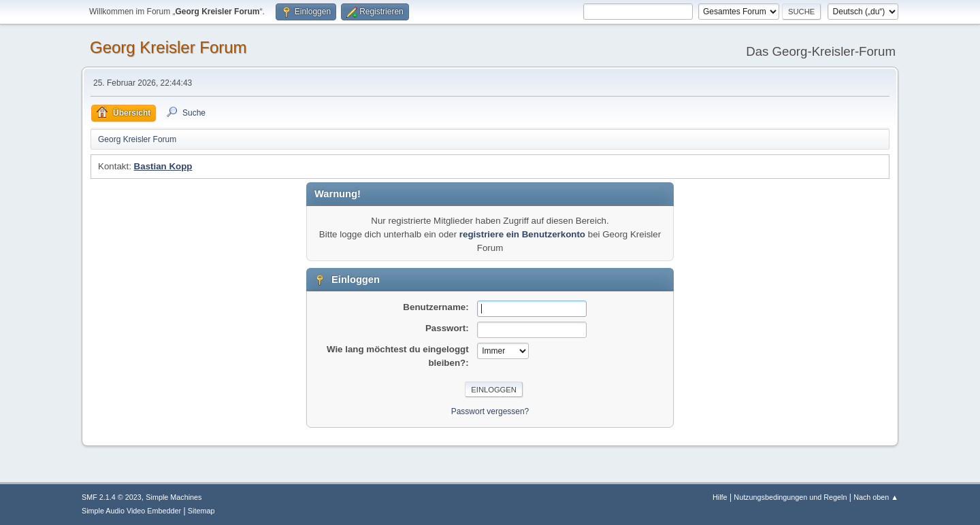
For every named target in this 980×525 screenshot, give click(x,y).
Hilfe (720, 497)
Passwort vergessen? (490, 411)
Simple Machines (174, 497)
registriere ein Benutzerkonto (522, 234)
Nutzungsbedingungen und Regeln (790, 497)
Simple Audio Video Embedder (131, 511)
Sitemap (201, 511)
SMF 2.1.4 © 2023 (112, 497)
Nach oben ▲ (876, 497)
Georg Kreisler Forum (168, 47)
